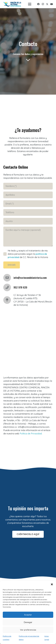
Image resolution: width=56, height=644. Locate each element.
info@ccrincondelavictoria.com (30, 278)
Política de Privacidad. (31, 434)
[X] (47, 4)
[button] (52, 584)
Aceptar (28, 615)
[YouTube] (52, 4)
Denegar (28, 622)
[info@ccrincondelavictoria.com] (8, 278)
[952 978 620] (8, 287)
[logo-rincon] (12, 4)
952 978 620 (20, 287)
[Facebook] (38, 4)
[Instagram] (43, 4)
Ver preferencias (28, 630)
